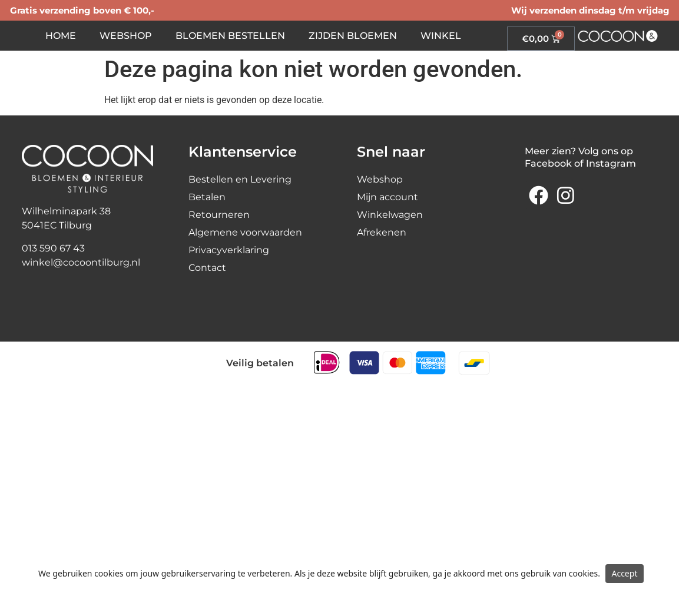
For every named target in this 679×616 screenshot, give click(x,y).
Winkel (441, 36)
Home (61, 36)
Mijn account (387, 197)
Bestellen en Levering (240, 179)
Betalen (207, 197)
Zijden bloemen (353, 36)
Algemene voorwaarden (245, 232)
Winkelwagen (390, 215)
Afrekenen (382, 232)
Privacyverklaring (229, 250)
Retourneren (219, 215)
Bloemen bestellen (230, 36)
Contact (207, 268)
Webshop (126, 36)
